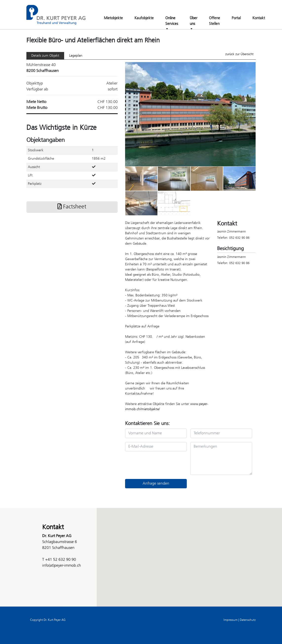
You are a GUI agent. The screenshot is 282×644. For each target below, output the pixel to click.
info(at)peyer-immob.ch (62, 566)
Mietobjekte (113, 18)
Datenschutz (248, 620)
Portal (236, 18)
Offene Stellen (215, 21)
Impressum (231, 620)
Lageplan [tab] (76, 56)
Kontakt (259, 18)
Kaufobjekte (144, 18)
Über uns (194, 21)
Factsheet (72, 207)
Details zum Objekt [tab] (45, 56)
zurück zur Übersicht (239, 54)
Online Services (172, 21)
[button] (141, 553)
